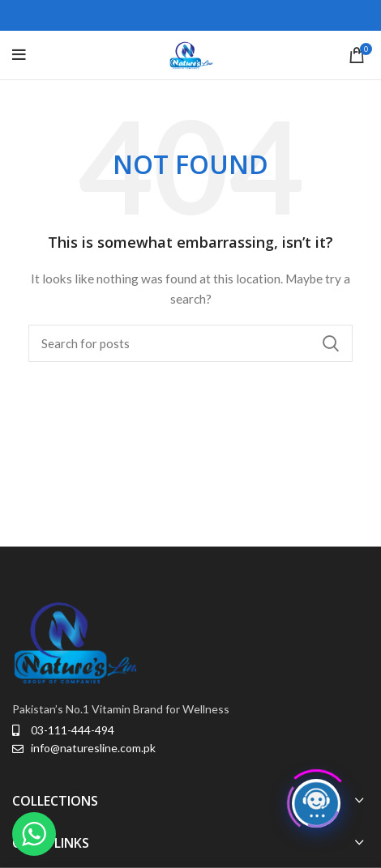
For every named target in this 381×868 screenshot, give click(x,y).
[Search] (190, 343)
